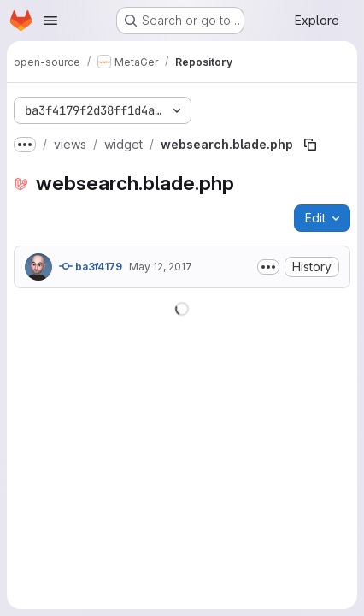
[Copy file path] (310, 145)
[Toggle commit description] (268, 267)
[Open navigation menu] (50, 21)
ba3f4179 (91, 266)
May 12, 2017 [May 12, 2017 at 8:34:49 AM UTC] (161, 267)
